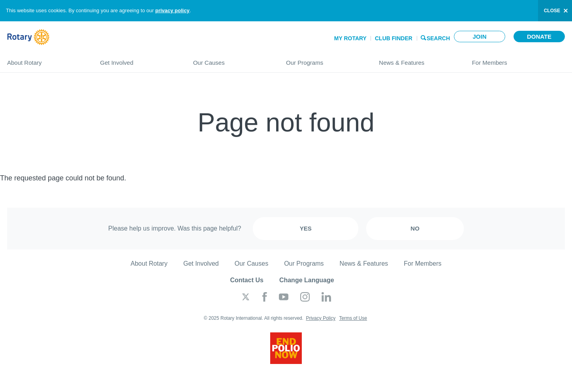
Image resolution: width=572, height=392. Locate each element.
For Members (518, 59)
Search (438, 38)
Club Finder (394, 38)
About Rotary (46, 59)
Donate (539, 37)
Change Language (307, 280)
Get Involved (138, 59)
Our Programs (325, 59)
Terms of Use (353, 318)
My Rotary (350, 38)
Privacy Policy (321, 318)
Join (479, 37)
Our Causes (232, 59)
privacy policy (172, 10)
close (552, 11)
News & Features (417, 59)
